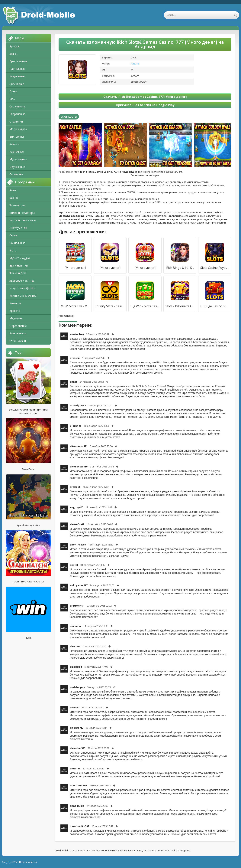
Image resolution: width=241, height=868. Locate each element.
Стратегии (16, 121)
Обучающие (17, 167)
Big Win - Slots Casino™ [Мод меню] (145, 306)
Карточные (17, 152)
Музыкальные (18, 159)
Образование (18, 326)
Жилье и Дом (18, 273)
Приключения (18, 61)
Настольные (17, 69)
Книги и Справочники (23, 296)
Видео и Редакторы (22, 213)
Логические (17, 84)
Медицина (16, 318)
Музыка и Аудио (20, 258)
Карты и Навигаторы (23, 220)
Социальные (17, 243)
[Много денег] (75, 268)
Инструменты (18, 228)
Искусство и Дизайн (22, 288)
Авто (13, 190)
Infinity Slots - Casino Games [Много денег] (110, 306)
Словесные (16, 174)
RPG (12, 99)
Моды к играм (18, 129)
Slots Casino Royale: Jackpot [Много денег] (215, 268)
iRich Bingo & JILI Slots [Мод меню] (180, 268)
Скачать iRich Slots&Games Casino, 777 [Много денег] (145, 97)
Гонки (13, 91)
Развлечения (18, 333)
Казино (14, 144)
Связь (13, 235)
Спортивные (17, 114)
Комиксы (15, 303)
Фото (13, 250)
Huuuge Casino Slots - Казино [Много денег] (215, 306)
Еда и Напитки (19, 265)
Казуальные (17, 76)
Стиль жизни (18, 341)
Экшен (13, 54)
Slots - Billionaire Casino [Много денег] (180, 306)
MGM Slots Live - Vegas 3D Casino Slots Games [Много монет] (75, 306)
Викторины (17, 137)
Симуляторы (17, 106)
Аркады (14, 46)
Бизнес (14, 198)
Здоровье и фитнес (22, 281)
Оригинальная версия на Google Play (145, 105)
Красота (15, 311)
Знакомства (17, 205)
